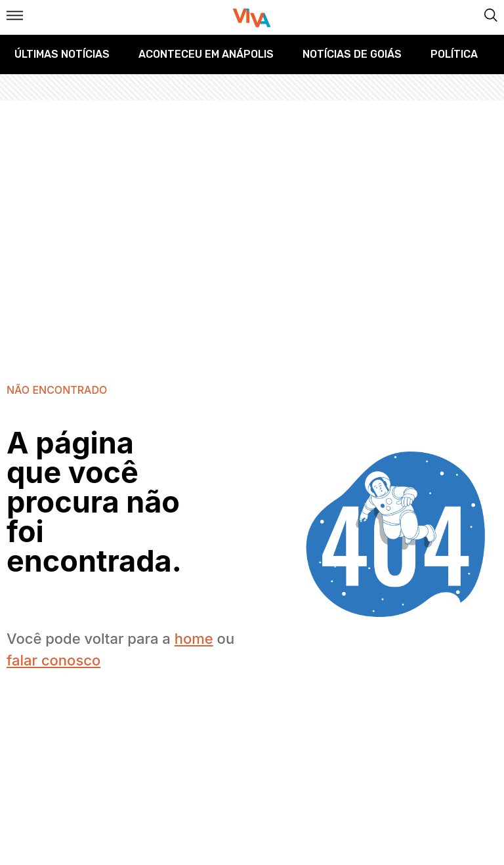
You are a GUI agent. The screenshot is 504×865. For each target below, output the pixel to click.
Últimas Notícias (62, 54)
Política (454, 54)
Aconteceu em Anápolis (206, 54)
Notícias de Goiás (352, 54)
